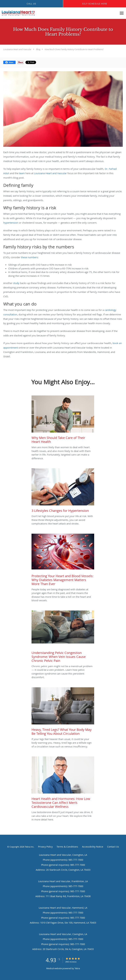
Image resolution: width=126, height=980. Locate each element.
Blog (38, 49)
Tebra (77, 968)
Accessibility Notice (93, 847)
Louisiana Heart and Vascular (17, 49)
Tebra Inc (29, 847)
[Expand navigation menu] (122, 13)
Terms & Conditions (67, 847)
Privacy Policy (45, 847)
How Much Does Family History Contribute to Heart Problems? (74, 49)
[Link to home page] (24, 13)
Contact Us (113, 847)
